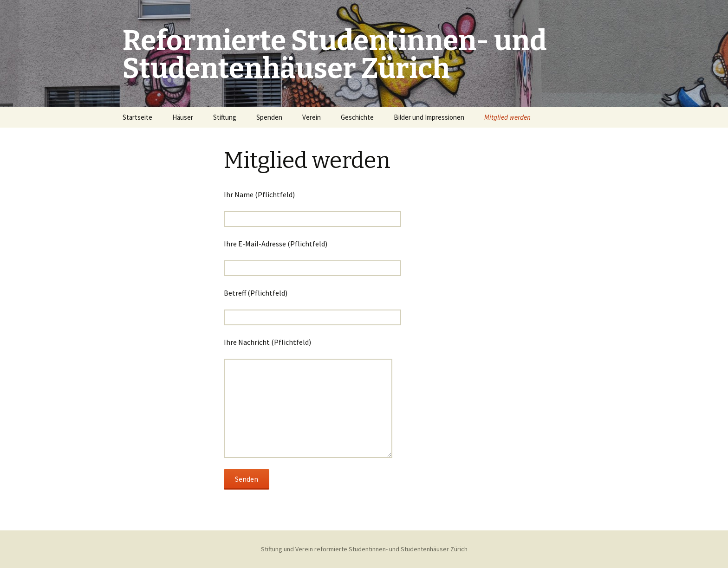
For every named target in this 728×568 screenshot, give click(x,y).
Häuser (183, 117)
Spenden (269, 117)
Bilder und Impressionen (429, 117)
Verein (312, 117)
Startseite (137, 117)
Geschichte (357, 117)
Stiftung (225, 117)
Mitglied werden (507, 117)
